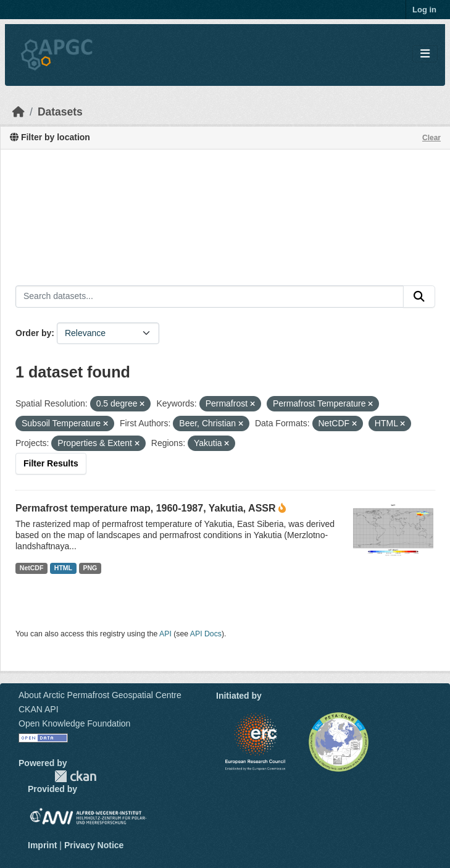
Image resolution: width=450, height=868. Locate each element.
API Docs (206, 634)
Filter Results (51, 463)
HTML (63, 568)
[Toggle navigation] (425, 54)
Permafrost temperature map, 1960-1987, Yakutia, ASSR (146, 508)
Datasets (60, 112)
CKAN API (39, 709)
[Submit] (419, 297)
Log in (424, 10)
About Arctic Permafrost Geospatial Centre (100, 695)
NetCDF (32, 568)
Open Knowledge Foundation (74, 723)
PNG (90, 568)
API (165, 634)
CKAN (75, 776)
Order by (33, 333)
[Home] (19, 112)
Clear (431, 138)
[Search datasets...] (210, 297)
